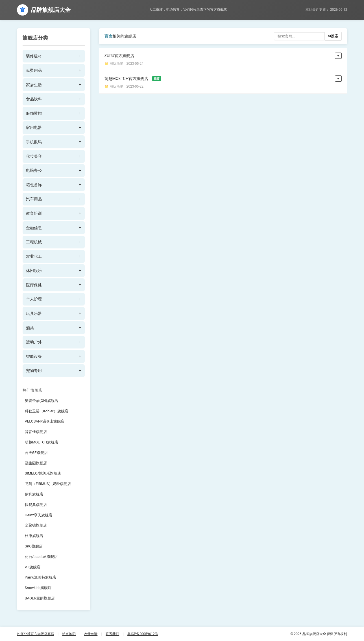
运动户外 (34, 342)
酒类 (30, 328)
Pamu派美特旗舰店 (41, 577)
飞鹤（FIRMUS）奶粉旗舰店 (48, 484)
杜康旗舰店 (34, 536)
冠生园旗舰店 (36, 463)
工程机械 (34, 242)
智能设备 (34, 356)
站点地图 (69, 634)
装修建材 (34, 56)
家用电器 (34, 127)
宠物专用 (34, 371)
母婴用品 (34, 70)
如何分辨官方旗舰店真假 (36, 634)
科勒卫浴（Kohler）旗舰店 (47, 411)
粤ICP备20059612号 (143, 634)
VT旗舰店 (33, 567)
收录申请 (91, 634)
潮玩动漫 (116, 64)
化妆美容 (34, 156)
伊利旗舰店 (34, 494)
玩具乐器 (34, 313)
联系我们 (112, 634)
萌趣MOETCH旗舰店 (42, 442)
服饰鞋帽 (34, 113)
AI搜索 (333, 36)
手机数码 (34, 142)
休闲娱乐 (34, 270)
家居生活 (34, 85)
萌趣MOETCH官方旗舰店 (133, 79)
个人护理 (34, 299)
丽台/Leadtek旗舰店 (41, 557)
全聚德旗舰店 (36, 525)
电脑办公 (34, 170)
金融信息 (34, 228)
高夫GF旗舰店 (36, 453)
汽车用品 (34, 199)
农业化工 (34, 256)
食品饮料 (34, 99)
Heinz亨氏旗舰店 (39, 515)
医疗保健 (34, 285)
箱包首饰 (34, 185)
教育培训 (34, 213)
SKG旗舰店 (34, 546)
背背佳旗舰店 (36, 432)
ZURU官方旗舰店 (119, 56)
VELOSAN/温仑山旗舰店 (45, 421)
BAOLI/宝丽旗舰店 (40, 598)
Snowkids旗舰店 (38, 588)
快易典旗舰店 (36, 505)
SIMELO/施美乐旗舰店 (43, 473)
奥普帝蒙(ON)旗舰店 (42, 401)
